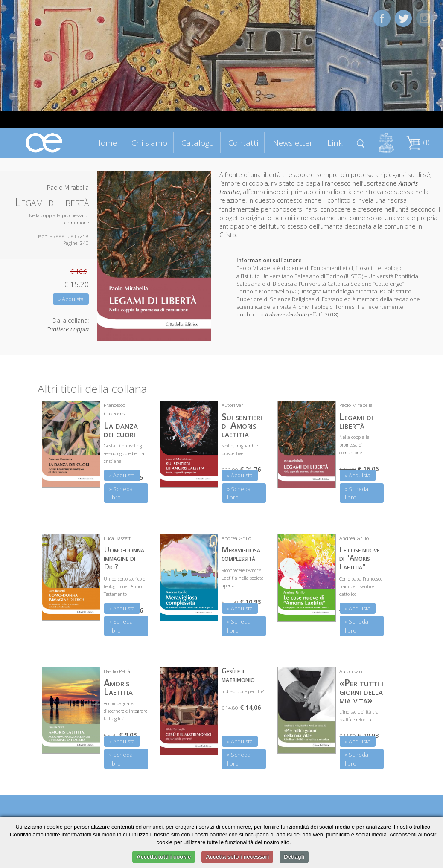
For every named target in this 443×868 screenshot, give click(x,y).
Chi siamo (149, 143)
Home (106, 143)
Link (335, 143)
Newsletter (293, 143)
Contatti (243, 143)
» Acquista (71, 299)
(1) (417, 142)
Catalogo (198, 143)
